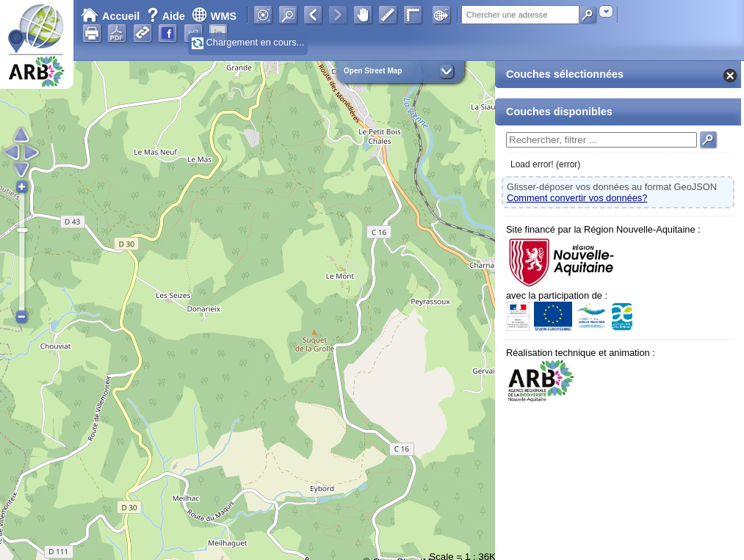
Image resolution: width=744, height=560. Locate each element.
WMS (214, 16)
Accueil (110, 16)
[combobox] (606, 11)
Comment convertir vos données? (577, 198)
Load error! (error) (545, 164)
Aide (167, 16)
